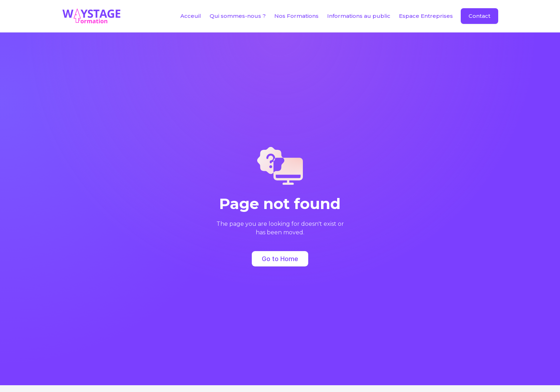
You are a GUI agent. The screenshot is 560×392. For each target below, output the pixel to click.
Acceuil (191, 16)
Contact (479, 16)
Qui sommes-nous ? (238, 16)
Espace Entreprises (426, 16)
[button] (359, 16)
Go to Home (280, 259)
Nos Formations (296, 16)
